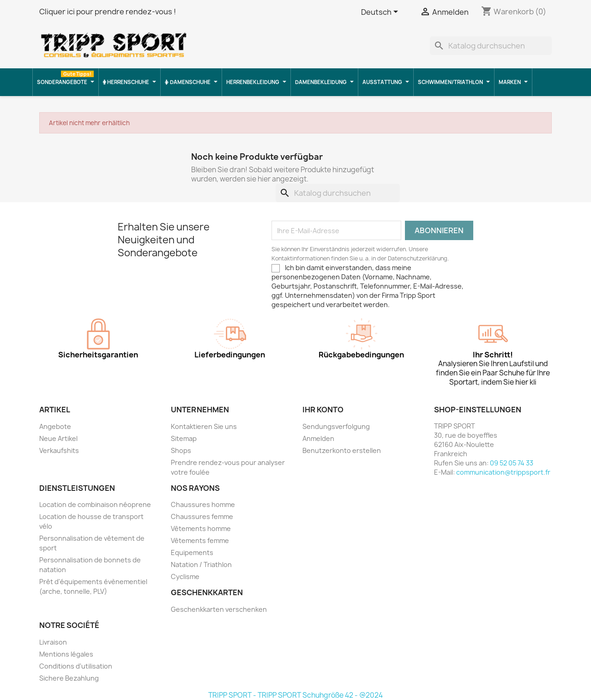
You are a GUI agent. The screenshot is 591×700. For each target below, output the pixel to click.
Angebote (55, 426)
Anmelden (318, 438)
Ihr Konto (323, 410)
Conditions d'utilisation (76, 666)
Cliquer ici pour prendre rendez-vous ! (108, 12)
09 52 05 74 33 (512, 463)
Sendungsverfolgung (336, 426)
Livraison (53, 642)
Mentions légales (66, 654)
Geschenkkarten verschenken (219, 609)
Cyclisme (185, 576)
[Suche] (491, 46)
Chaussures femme (202, 516)
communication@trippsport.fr (503, 472)
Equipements (192, 552)
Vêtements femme (200, 540)
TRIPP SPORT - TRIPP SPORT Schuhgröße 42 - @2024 (295, 695)
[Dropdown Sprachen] (381, 12)
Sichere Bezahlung (69, 678)
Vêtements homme (201, 528)
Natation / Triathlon (201, 564)
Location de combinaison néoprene (95, 504)
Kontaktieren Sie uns (204, 426)
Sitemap (184, 438)
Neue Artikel (58, 438)
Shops (181, 450)
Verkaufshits (59, 450)
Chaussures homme (203, 504)
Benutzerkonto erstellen (342, 450)
